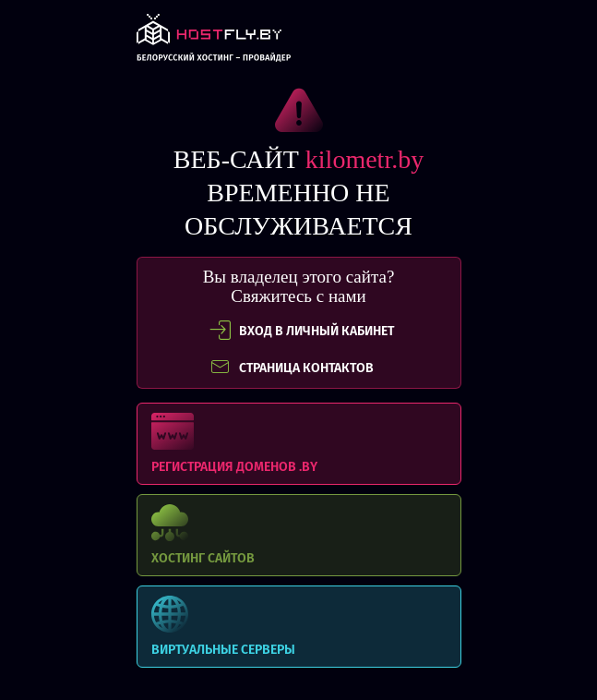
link (214, 43)
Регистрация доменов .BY (299, 444)
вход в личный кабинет (302, 331)
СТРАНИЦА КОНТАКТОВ (292, 368)
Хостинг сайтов (299, 535)
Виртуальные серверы (299, 627)
